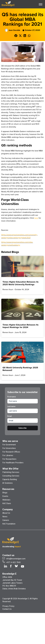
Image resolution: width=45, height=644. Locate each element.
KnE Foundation (9, 524)
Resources (8, 489)
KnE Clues (7, 503)
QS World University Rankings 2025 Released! (20, 369)
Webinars (6, 500)
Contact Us (7, 609)
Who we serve (10, 441)
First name (12, 397)
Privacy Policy (8, 606)
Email (10, 416)
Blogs (5, 493)
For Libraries (8, 455)
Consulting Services (11, 476)
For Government (9, 445)
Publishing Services (11, 472)
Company (8, 509)
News (5, 517)
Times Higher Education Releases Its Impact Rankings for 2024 (21, 326)
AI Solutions (7, 483)
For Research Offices (11, 452)
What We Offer (10, 469)
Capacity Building (10, 479)
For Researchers (9, 459)
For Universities (9, 448)
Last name (11, 406)
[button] (16, 36)
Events (5, 496)
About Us (6, 513)
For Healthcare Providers (13, 463)
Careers (6, 520)
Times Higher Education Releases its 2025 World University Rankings (21, 283)
